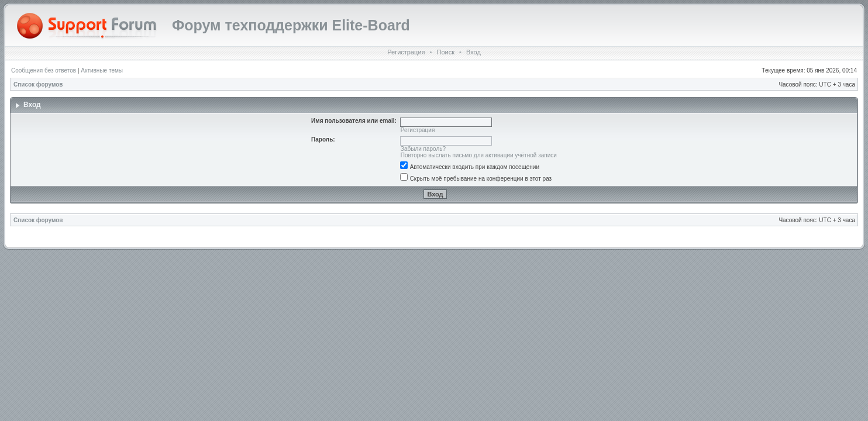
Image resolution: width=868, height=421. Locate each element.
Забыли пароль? (423, 149)
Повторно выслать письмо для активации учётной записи (479, 155)
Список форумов (38, 84)
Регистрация (406, 52)
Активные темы (102, 70)
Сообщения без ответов (44, 70)
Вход (473, 52)
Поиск (445, 52)
